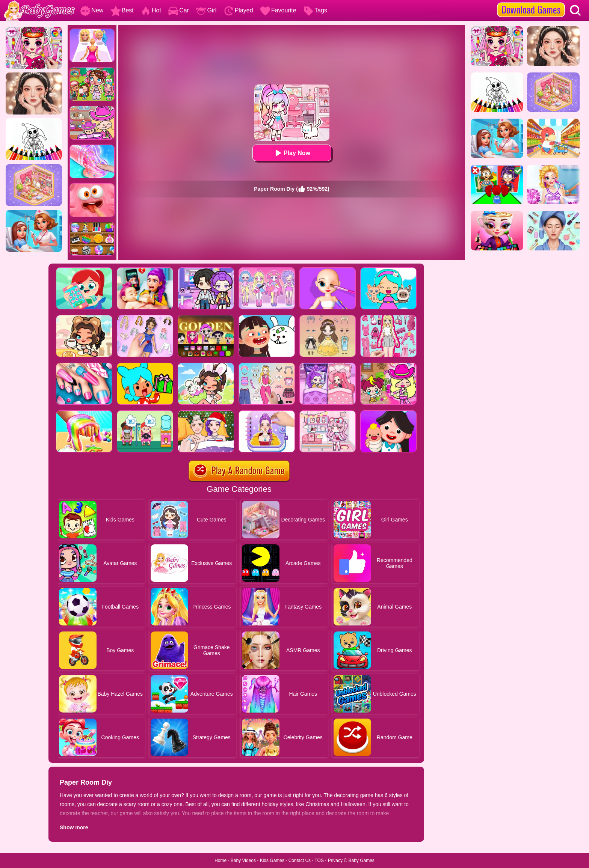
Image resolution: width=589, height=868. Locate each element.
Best (122, 10)
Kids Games (272, 860)
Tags (315, 10)
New (92, 10)
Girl (206, 10)
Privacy (335, 860)
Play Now (292, 153)
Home (220, 860)
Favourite (278, 10)
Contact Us (300, 860)
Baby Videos (243, 860)
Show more (74, 827)
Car (178, 10)
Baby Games (361, 860)
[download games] (531, 3)
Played (238, 10)
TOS (319, 860)
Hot (151, 10)
